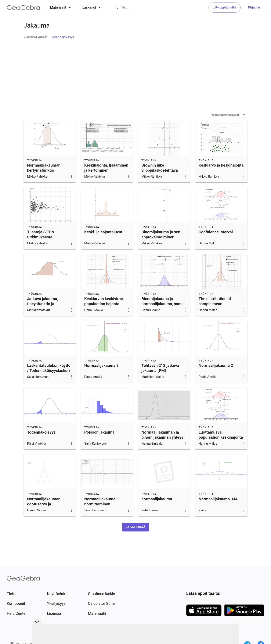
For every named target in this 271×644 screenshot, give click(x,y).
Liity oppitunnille (225, 7)
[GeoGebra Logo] (23, 8)
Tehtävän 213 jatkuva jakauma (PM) (160, 379)
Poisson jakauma (99, 443)
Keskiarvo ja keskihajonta (221, 176)
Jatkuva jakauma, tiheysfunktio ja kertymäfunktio (43, 314)
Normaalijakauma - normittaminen (101, 512)
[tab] (61, 8)
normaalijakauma (157, 510)
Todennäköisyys (41, 443)
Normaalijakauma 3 (101, 376)
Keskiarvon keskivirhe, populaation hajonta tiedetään (104, 314)
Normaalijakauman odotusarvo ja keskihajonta (44, 515)
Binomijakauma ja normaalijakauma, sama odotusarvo (162, 314)
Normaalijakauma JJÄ (218, 510)
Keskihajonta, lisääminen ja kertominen (106, 178)
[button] (135, 538)
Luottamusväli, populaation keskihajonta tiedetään (221, 448)
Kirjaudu (254, 7)
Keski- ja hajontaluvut (103, 243)
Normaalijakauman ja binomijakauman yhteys (162, 445)
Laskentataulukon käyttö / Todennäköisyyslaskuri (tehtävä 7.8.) (49, 381)
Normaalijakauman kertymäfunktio (44, 178)
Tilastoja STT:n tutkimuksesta (40, 245)
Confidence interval (216, 243)
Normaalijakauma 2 (216, 376)
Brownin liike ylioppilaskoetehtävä (160, 178)
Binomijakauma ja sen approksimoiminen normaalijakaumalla (161, 248)
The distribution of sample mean (215, 312)
